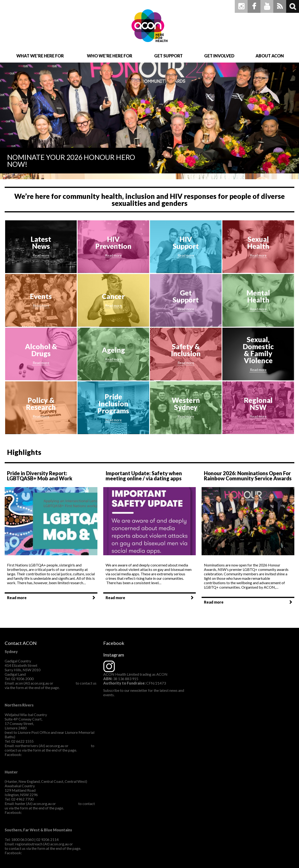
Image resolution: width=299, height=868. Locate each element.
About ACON (270, 56)
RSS (280, 6)
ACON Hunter (34, 812)
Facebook (254, 6)
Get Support (168, 56)
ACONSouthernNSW (40, 853)
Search (293, 6)
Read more (17, 598)
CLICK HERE (64, 683)
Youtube (267, 6)
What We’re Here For (40, 56)
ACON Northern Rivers (41, 754)
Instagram (241, 6)
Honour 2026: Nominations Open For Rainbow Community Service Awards (248, 476)
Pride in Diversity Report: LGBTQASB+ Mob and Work (40, 476)
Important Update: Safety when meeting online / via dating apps (144, 476)
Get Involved (219, 56)
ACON (150, 26)
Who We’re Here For (110, 56)
